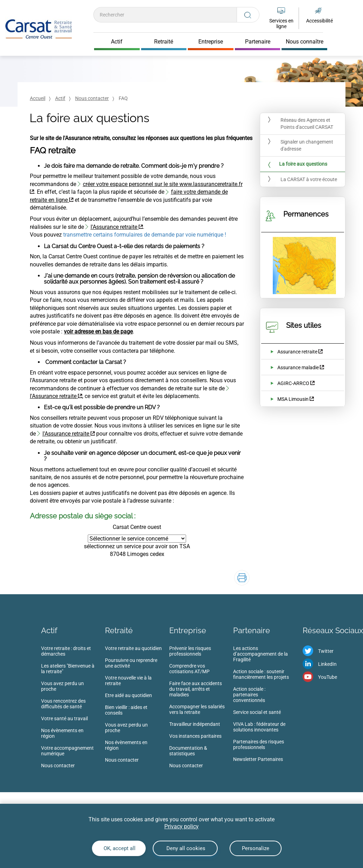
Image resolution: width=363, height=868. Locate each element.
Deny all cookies (185, 848)
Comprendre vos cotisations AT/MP (189, 669)
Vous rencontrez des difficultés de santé (63, 704)
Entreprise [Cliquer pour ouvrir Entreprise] (211, 42)
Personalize (256, 848)
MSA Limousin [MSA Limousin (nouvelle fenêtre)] (293, 399)
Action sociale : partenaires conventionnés (249, 695)
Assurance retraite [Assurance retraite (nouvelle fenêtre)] (297, 352)
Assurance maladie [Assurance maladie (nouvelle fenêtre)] (298, 367)
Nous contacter (92, 98)
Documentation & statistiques (188, 751)
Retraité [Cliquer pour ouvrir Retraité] (164, 42)
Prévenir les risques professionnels (190, 651)
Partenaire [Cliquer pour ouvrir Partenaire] (258, 42)
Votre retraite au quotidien (133, 648)
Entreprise (188, 630)
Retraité (119, 630)
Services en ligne (281, 24)
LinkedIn (327, 664)
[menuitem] (73, 709)
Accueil (38, 98)
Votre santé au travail (64, 718)
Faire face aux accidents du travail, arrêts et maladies (196, 689)
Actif (60, 98)
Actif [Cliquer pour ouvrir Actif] (117, 42)
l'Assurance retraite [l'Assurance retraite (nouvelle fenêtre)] (114, 227)
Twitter (326, 651)
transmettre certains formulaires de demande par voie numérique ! (145, 235)
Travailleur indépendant (195, 724)
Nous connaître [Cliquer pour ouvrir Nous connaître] (305, 42)
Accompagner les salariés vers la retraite (197, 709)
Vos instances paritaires (195, 736)
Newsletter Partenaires (258, 759)
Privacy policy (181, 826)
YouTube (328, 677)
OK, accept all (119, 848)
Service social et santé (257, 712)
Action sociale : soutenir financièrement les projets (261, 674)
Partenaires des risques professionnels (259, 744)
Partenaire (252, 630)
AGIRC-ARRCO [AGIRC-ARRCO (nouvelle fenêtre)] (293, 383)
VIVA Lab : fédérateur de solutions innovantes (259, 727)
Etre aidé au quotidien (128, 695)
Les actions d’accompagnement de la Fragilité (260, 654)
